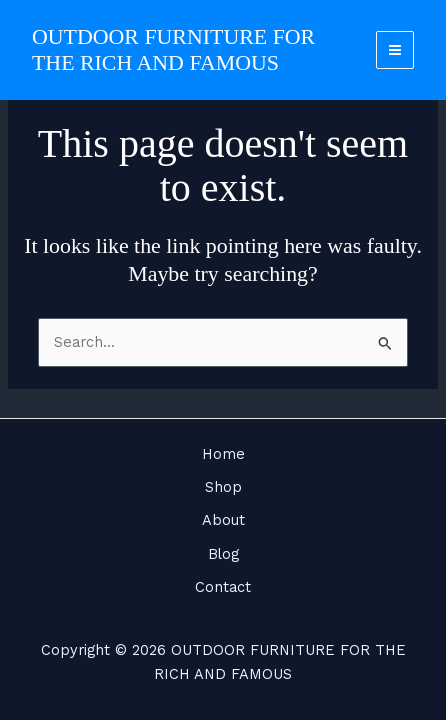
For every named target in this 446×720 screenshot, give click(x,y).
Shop (223, 487)
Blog (223, 554)
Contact (223, 587)
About (223, 520)
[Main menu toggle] (395, 50)
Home (223, 454)
